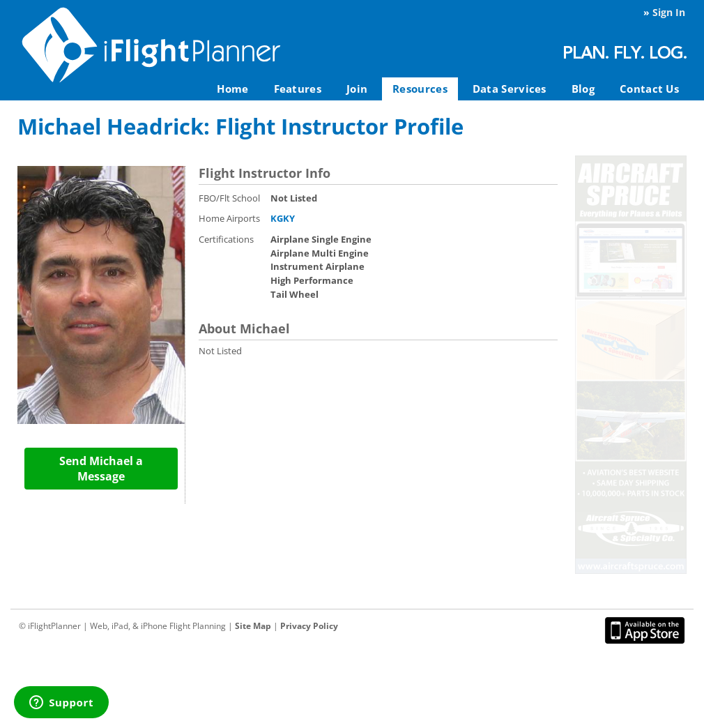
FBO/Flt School (229, 198)
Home (232, 89)
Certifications (226, 239)
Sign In (669, 12)
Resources (420, 89)
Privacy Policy (309, 626)
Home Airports (229, 218)
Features (298, 89)
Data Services (510, 89)
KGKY (283, 218)
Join (357, 89)
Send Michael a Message (101, 469)
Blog (583, 89)
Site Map (253, 626)
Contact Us (649, 89)
